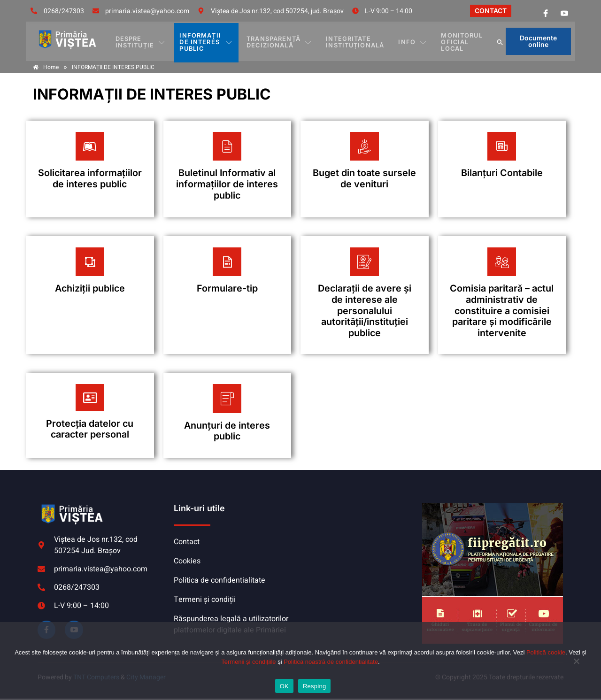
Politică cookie (546, 652)
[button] (497, 41)
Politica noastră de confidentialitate (331, 662)
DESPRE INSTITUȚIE (143, 41)
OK (284, 686)
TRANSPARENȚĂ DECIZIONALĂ (285, 41)
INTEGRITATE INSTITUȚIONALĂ (356, 41)
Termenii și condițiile (248, 662)
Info (409, 41)
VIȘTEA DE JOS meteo (359, 540)
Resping (314, 686)
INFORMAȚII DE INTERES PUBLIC (210, 41)
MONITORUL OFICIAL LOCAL (453, 41)
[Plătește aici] (90, 169)
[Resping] (575, 666)
